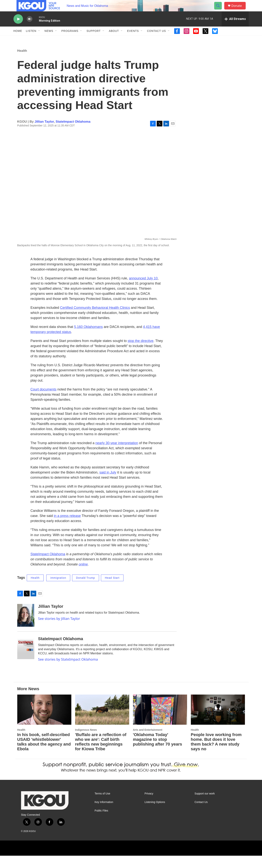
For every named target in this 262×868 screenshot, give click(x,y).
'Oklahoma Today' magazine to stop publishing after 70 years (158, 752)
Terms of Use (102, 806)
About (114, 39)
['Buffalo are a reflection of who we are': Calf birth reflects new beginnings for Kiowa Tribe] (102, 722)
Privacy (149, 806)
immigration (58, 590)
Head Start (112, 590)
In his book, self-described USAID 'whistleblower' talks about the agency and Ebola (44, 754)
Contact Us (157, 39)
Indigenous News (86, 742)
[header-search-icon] (220, 10)
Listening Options (155, 814)
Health (22, 63)
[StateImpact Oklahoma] (26, 660)
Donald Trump (86, 590)
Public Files (101, 823)
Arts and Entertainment (148, 742)
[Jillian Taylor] (26, 628)
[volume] (30, 28)
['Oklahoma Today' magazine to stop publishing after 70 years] (160, 722)
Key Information (104, 814)
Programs (70, 39)
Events (133, 39)
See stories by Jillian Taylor (59, 631)
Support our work (205, 806)
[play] (18, 28)
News (49, 39)
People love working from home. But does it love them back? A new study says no (216, 754)
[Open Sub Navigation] (39, 39)
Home (18, 39)
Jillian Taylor (44, 134)
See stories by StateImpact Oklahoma (68, 672)
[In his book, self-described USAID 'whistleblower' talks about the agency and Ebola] (44, 722)
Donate (239, 10)
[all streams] (235, 27)
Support (94, 39)
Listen (31, 39)
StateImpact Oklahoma (73, 134)
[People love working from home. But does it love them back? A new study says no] (218, 722)
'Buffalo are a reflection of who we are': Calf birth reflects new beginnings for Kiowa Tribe (101, 754)
